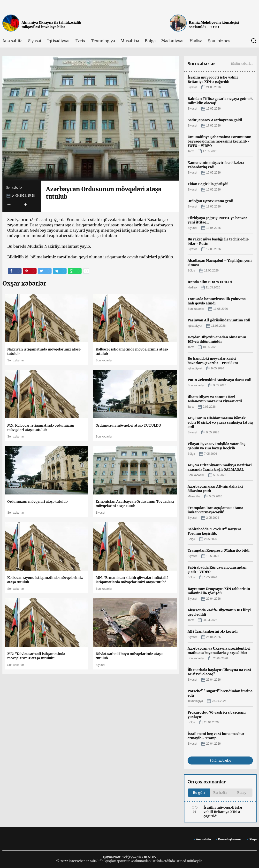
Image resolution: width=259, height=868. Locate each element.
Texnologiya (103, 41)
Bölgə (150, 41)
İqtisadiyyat (58, 41)
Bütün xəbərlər (242, 64)
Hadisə (196, 41)
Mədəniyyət (173, 41)
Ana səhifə (12, 41)
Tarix (81, 41)
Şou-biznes (219, 41)
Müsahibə (130, 41)
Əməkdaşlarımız (230, 839)
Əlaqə (253, 839)
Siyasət (35, 41)
